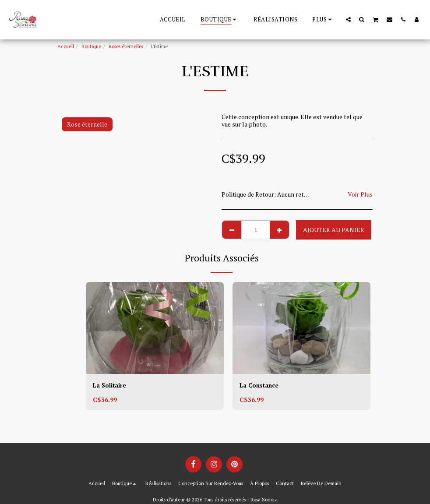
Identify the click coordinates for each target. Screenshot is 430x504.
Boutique (91, 46)
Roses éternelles (126, 46)
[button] (348, 19)
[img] (155, 328)
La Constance (260, 386)
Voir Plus (360, 194)
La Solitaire (110, 386)
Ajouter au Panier (334, 230)
